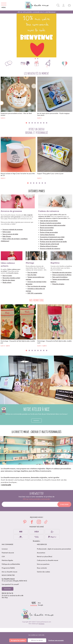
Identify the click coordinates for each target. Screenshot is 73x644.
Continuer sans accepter (56, 640)
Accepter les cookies (18, 640)
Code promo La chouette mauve (48, 564)
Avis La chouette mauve (9, 576)
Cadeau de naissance (49, 213)
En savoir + (37, 424)
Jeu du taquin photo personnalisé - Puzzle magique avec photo (53, 117)
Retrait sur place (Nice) (45, 560)
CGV (3, 560)
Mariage (30, 265)
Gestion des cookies (43, 576)
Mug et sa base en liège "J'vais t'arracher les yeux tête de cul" (18, 177)
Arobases (41, 629)
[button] (35, 59)
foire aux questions (43, 568)
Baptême (55, 265)
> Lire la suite (6, 489)
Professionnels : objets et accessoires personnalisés (54, 553)
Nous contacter (42, 572)
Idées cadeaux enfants (8, 267)
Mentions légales (7, 564)
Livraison (5, 553)
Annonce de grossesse (11, 213)
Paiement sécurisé (8, 557)
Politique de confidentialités (11, 568)
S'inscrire (64, 508)
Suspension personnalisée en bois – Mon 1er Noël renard (16, 117)
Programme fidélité (8, 572)
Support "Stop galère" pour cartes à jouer (50, 176)
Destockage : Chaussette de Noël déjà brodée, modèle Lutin (54, 344)
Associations (41, 557)
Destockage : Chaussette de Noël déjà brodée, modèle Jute (18, 344)
